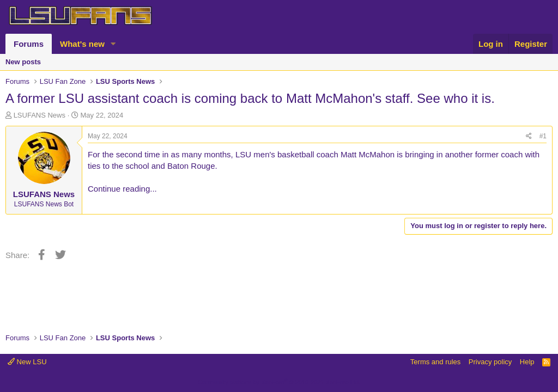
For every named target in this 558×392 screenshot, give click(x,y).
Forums (29, 44)
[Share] (529, 136)
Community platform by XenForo (279, 382)
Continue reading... (122, 189)
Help (527, 362)
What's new (82, 44)
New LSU (27, 362)
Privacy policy (490, 362)
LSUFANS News (40, 115)
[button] (113, 44)
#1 (543, 136)
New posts (23, 62)
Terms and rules (435, 362)
